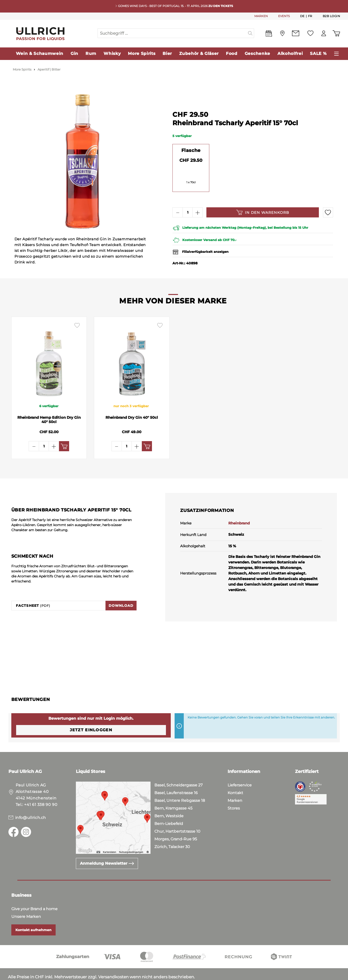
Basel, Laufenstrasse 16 (176, 778)
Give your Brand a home (34, 894)
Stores (234, 793)
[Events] (269, 34)
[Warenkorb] (336, 33)
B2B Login (332, 16)
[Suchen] (250, 33)
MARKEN (261, 16)
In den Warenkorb (263, 212)
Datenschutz (35, 975)
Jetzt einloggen (91, 715)
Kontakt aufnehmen (33, 915)
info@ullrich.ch (31, 802)
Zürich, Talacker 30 (172, 832)
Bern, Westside (169, 801)
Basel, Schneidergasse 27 (178, 770)
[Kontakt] (296, 33)
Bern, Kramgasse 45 (173, 793)
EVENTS (284, 16)
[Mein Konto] (324, 33)
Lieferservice (240, 770)
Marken (235, 785)
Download (121, 590)
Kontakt (235, 778)
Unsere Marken (26, 901)
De (302, 16)
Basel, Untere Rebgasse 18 (180, 785)
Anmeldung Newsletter (107, 848)
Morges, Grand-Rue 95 (176, 824)
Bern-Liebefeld (169, 808)
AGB (13, 975)
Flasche (191, 150)
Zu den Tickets (221, 6)
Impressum (63, 975)
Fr (310, 16)
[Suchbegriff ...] (172, 33)
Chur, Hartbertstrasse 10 (177, 816)
